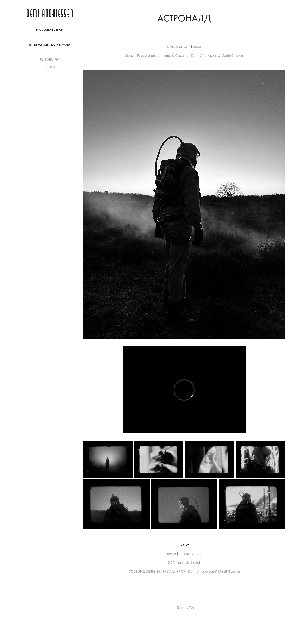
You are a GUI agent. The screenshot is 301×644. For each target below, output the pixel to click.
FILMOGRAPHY (50, 59)
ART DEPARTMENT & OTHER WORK (50, 45)
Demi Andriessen (50, 14)
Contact (50, 67)
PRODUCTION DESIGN (50, 30)
